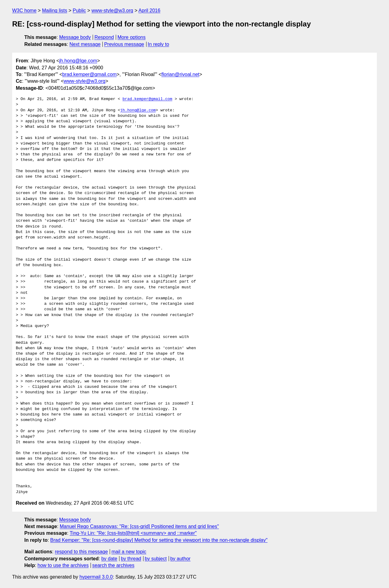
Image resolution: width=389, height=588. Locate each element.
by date (109, 559)
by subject (156, 559)
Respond (104, 37)
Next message (85, 44)
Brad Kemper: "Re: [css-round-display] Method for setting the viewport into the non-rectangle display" (159, 540)
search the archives (114, 565)
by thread (131, 559)
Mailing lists (55, 10)
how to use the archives (63, 565)
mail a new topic (129, 552)
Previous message (124, 44)
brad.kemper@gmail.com (90, 74)
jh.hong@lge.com (78, 61)
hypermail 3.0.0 (96, 577)
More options (132, 37)
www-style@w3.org (112, 10)
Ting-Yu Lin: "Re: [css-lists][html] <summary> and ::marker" (133, 533)
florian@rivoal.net (180, 74)
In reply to (158, 44)
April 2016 (150, 10)
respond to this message (81, 552)
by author (180, 559)
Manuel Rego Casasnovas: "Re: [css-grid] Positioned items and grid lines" (139, 526)
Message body (75, 37)
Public (79, 10)
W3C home (24, 10)
